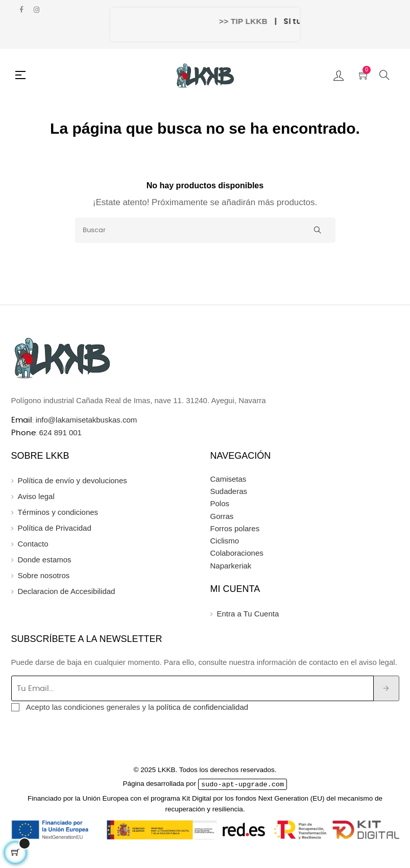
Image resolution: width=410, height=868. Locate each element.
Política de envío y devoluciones (73, 480)
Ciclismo (225, 541)
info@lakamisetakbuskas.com (86, 420)
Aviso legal (36, 496)
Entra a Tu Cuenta (248, 614)
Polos (220, 503)
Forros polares (235, 528)
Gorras (222, 516)
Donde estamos (45, 560)
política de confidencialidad (202, 707)
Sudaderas (229, 491)
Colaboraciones (237, 553)
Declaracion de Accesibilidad (67, 591)
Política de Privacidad (55, 528)
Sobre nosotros (44, 575)
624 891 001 (61, 432)
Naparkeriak (231, 566)
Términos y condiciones (58, 512)
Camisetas (228, 479)
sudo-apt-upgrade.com (243, 784)
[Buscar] (205, 230)
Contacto (33, 544)
